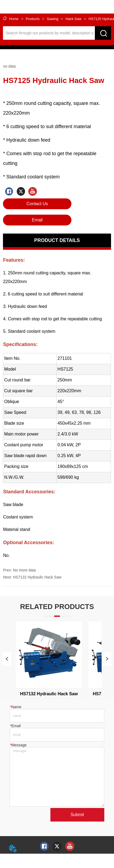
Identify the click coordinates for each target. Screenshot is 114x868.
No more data (24, 570)
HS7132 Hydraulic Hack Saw (37, 577)
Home (14, 19)
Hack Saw (74, 19)
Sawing (53, 19)
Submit (77, 815)
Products (33, 19)
